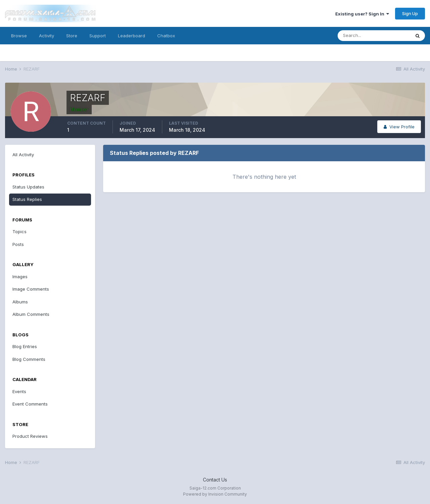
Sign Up (410, 13)
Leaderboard (132, 36)
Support (98, 36)
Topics (19, 232)
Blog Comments (29, 359)
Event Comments (30, 404)
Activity (47, 36)
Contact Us (215, 480)
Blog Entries (25, 346)
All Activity (23, 155)
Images (20, 277)
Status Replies (27, 199)
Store (72, 36)
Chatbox (166, 36)
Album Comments (31, 314)
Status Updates (28, 187)
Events (19, 391)
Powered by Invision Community (215, 494)
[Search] (374, 36)
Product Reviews (30, 436)
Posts (18, 244)
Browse (19, 36)
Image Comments (31, 289)
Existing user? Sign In (362, 14)
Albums (20, 302)
